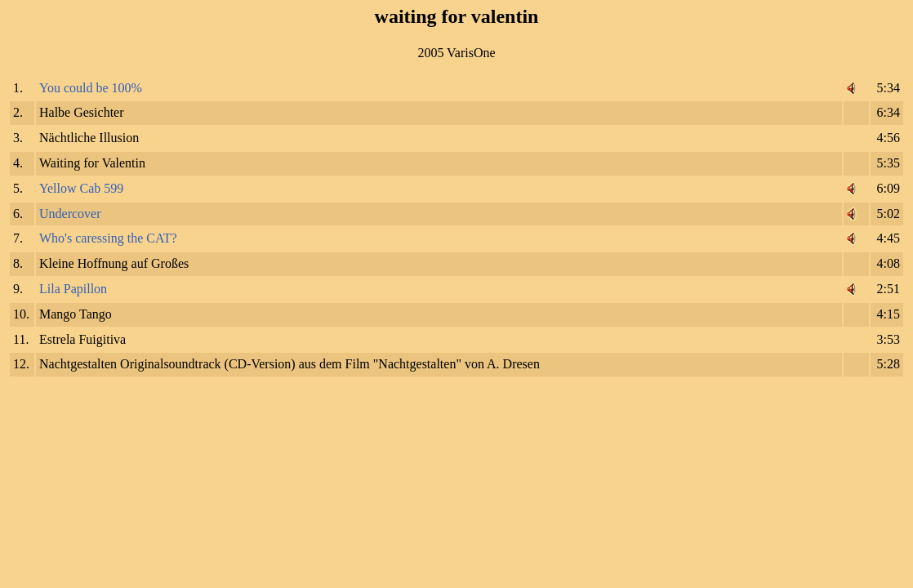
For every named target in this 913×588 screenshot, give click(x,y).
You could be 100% (91, 88)
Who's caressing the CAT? (108, 238)
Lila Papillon (73, 289)
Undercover (70, 214)
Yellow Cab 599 (81, 188)
